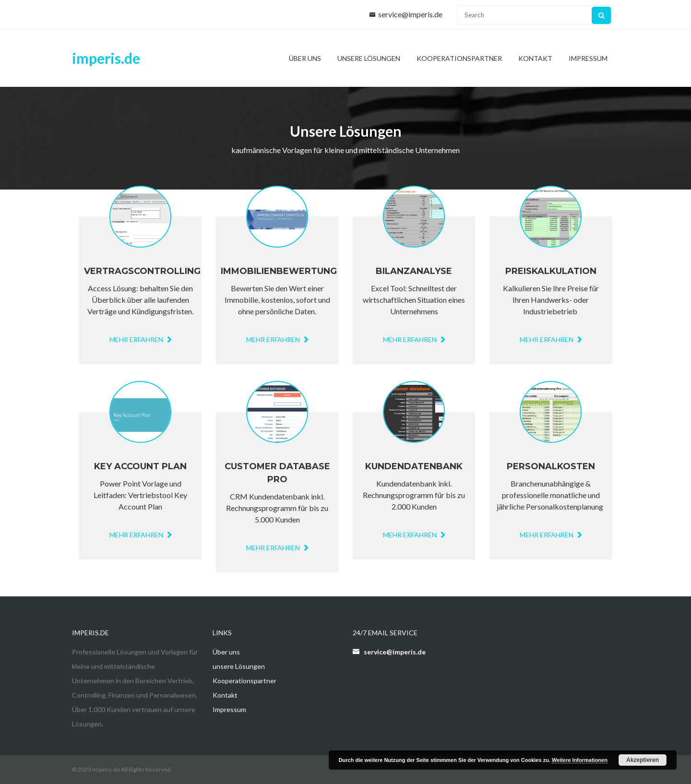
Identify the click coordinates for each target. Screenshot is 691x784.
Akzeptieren (643, 760)
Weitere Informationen (580, 760)
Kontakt (535, 58)
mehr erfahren (140, 339)
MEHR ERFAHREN (277, 548)
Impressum (588, 58)
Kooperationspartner (459, 58)
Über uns (305, 58)
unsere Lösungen (369, 58)
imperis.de (106, 58)
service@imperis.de (410, 14)
